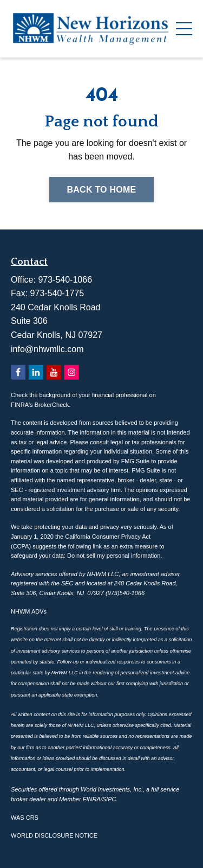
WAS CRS (25, 818)
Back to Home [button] (101, 190)
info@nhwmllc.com (47, 349)
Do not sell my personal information (114, 556)
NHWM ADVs (29, 611)
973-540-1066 (65, 280)
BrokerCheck (52, 405)
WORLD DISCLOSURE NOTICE (54, 835)
